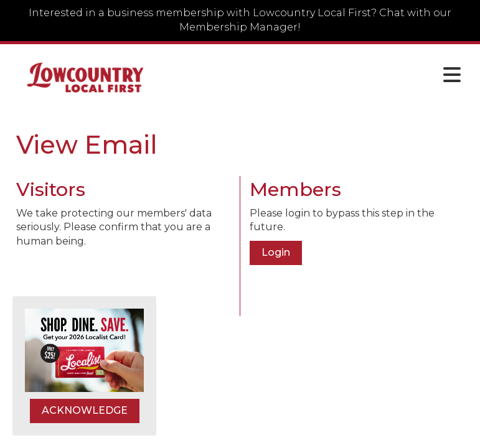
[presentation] (111, 279)
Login (276, 252)
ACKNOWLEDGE (85, 410)
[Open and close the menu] (314, 75)
